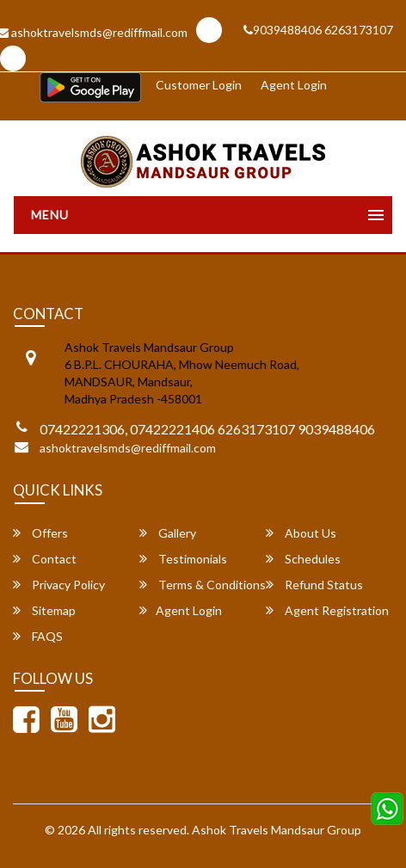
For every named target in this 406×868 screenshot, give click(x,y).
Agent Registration (327, 610)
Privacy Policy (59, 585)
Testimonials (183, 559)
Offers (40, 533)
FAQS (38, 636)
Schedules (303, 559)
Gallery (168, 533)
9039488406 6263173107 (318, 30)
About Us (301, 533)
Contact (45, 559)
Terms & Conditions (203, 585)
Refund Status (314, 585)
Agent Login (294, 85)
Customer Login (199, 85)
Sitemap (44, 610)
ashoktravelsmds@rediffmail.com (128, 448)
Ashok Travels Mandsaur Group (277, 830)
